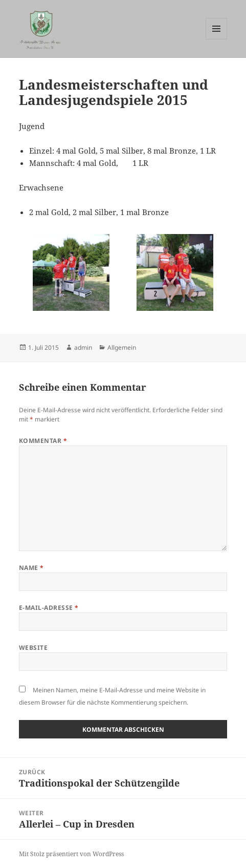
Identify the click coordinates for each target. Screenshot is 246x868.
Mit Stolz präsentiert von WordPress (71, 854)
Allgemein (122, 347)
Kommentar (43, 441)
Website (33, 648)
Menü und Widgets (217, 39)
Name (31, 568)
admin (83, 347)
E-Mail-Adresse (49, 608)
